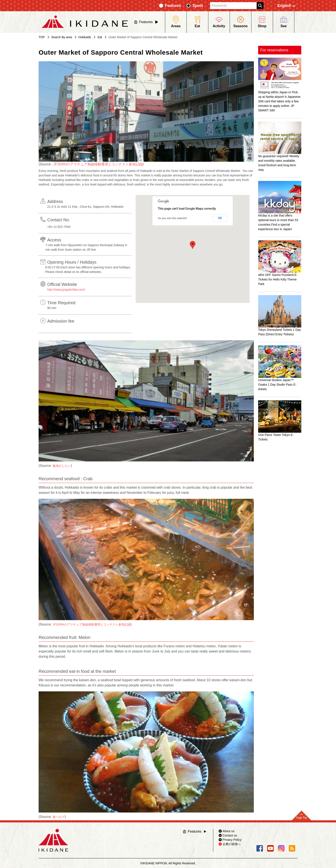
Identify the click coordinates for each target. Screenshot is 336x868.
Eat (100, 37)
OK (220, 218)
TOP (42, 37)
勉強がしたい (62, 466)
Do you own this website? (173, 218)
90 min (52, 308)
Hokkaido (85, 37)
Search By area (62, 37)
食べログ (59, 817)
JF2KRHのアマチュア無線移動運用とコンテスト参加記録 (98, 164)
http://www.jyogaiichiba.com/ (66, 290)
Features (173, 6)
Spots (198, 6)
